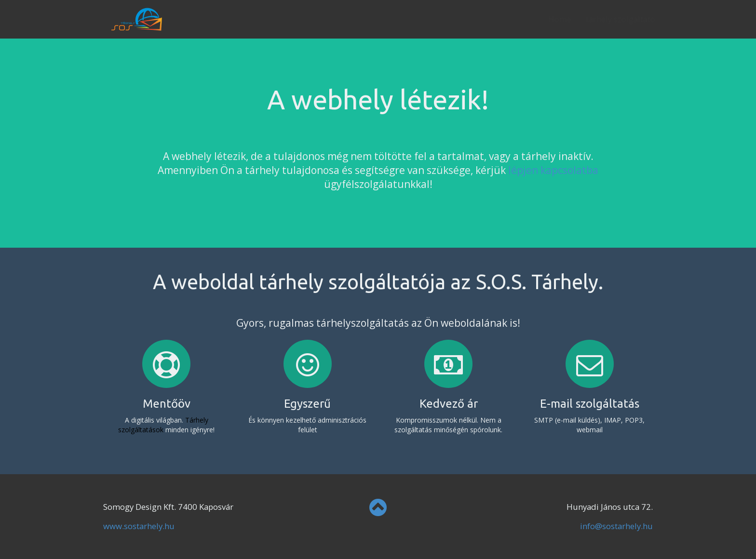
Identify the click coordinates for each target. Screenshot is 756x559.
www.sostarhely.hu (139, 526)
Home (550, 19)
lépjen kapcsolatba (553, 170)
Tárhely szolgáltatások (163, 425)
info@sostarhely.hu (616, 526)
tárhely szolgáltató (611, 19)
